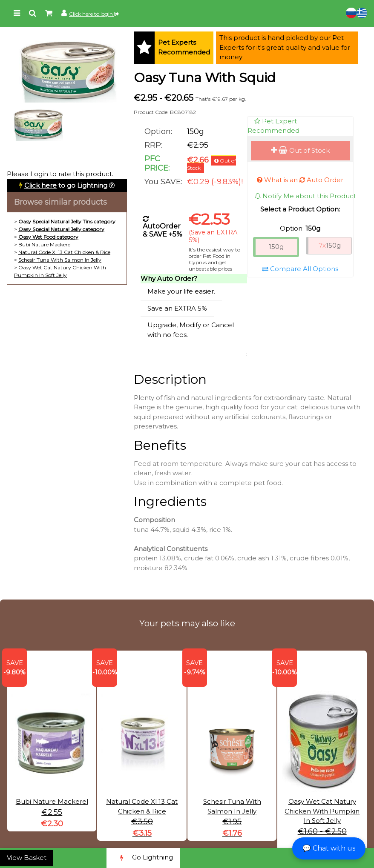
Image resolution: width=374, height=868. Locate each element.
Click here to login (94, 14)
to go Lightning (66, 185)
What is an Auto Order (300, 180)
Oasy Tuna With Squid (205, 78)
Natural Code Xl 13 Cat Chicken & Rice (64, 252)
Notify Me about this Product (305, 196)
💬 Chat (329, 848)
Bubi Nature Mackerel (45, 244)
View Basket (27, 858)
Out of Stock (300, 150)
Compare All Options (300, 269)
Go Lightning (143, 858)
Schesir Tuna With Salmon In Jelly (60, 260)
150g (276, 247)
